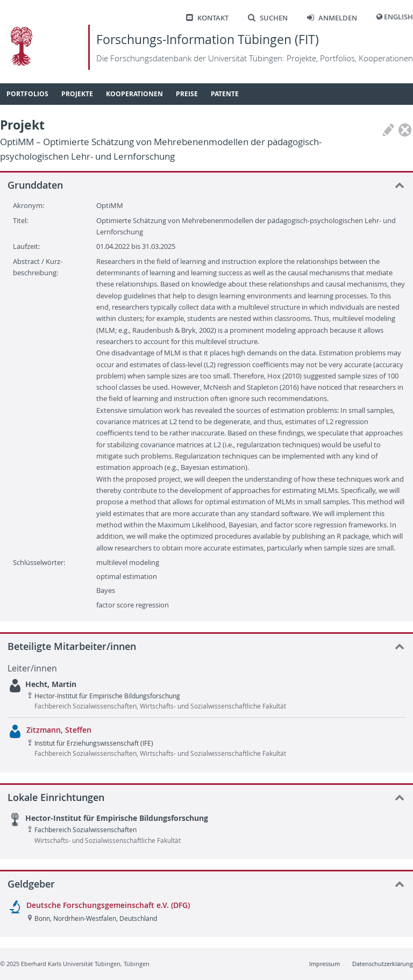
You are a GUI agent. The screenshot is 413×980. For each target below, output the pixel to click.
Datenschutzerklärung (383, 964)
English (398, 17)
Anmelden (332, 18)
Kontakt (207, 18)
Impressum (325, 964)
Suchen (268, 18)
